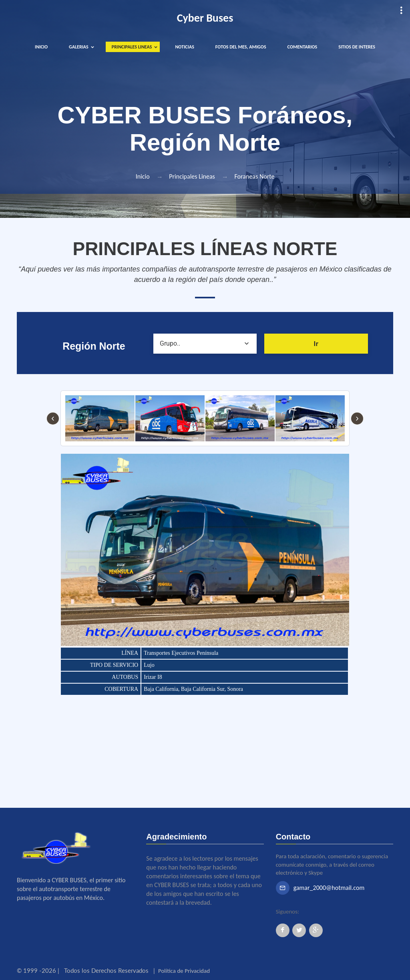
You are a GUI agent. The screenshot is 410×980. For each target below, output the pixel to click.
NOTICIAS (184, 47)
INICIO (41, 47)
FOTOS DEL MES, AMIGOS (241, 47)
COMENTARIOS (302, 47)
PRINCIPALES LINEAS (132, 47)
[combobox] (205, 344)
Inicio (143, 176)
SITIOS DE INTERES (357, 47)
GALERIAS (79, 47)
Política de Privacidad (184, 971)
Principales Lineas (192, 176)
